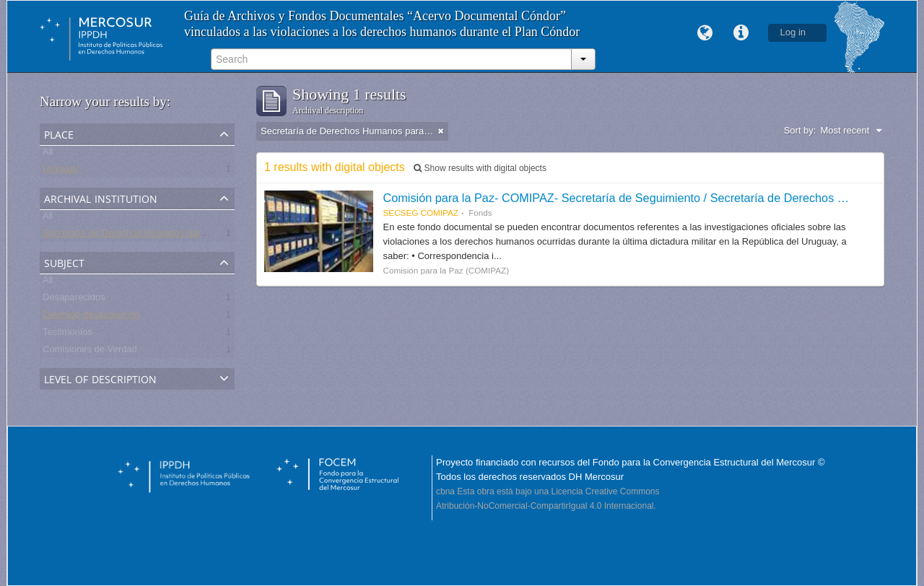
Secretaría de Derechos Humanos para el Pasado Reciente (166, 236)
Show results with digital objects (480, 168)
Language (705, 33)
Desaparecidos (74, 300)
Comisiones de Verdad (90, 352)
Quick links (741, 33)
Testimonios (67, 334)
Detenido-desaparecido (91, 317)
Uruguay (60, 171)
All (48, 154)
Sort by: (800, 130)
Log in (793, 32)
